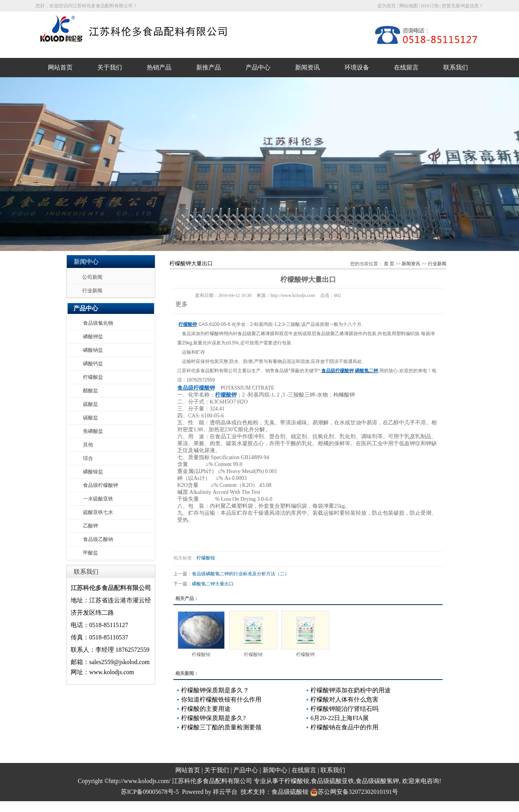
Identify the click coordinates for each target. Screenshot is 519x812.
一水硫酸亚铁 (98, 499)
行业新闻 (92, 291)
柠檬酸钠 (253, 654)
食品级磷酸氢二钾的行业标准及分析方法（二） (241, 574)
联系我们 (456, 67)
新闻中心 (275, 770)
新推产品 (209, 67)
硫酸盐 (91, 404)
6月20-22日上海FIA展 (340, 718)
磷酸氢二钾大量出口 (213, 584)
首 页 (389, 264)
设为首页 (387, 6)
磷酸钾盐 (93, 336)
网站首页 (60, 67)
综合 (88, 458)
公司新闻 (92, 277)
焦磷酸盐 (93, 431)
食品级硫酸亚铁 (332, 781)
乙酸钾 (91, 526)
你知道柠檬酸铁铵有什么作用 (221, 699)
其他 (88, 445)
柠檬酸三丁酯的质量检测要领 (221, 727)
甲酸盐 (91, 553)
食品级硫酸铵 (290, 792)
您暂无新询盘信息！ (463, 6)
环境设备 (357, 67)
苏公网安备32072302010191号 (354, 792)
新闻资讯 (307, 67)
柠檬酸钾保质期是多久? (213, 718)
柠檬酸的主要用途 (206, 709)
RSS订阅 (430, 6)
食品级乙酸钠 (98, 539)
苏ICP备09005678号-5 (150, 792)
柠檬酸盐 (93, 377)
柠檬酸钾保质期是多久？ (215, 690)
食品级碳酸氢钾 (377, 781)
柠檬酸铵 (206, 558)
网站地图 (409, 6)
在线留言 (406, 67)
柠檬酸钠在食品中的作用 (344, 727)
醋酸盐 (91, 391)
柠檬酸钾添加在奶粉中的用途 (351, 690)
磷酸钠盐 (93, 350)
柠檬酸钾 (305, 654)
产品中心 (258, 67)
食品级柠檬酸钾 (101, 485)
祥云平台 (225, 792)
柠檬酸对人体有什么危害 (344, 699)
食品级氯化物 (98, 323)
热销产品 (159, 67)
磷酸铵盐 (93, 472)
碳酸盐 (91, 418)
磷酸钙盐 (93, 364)
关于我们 (110, 67)
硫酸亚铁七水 (98, 512)
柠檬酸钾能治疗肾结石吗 (344, 709)
